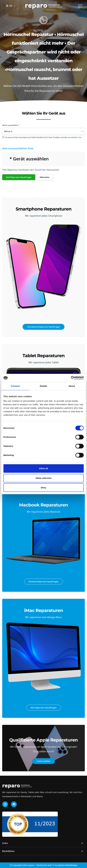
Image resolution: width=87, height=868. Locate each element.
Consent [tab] (15, 386)
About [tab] (72, 386)
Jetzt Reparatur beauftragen (19, 177)
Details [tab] (44, 386)
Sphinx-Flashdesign (68, 865)
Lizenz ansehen (43, 761)
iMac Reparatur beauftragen (43, 708)
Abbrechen (45, 177)
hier (80, 137)
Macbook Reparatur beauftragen (44, 582)
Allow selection (43, 478)
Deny (43, 488)
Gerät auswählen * (11, 125)
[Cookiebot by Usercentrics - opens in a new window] (71, 378)
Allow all (43, 468)
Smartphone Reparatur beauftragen (44, 327)
